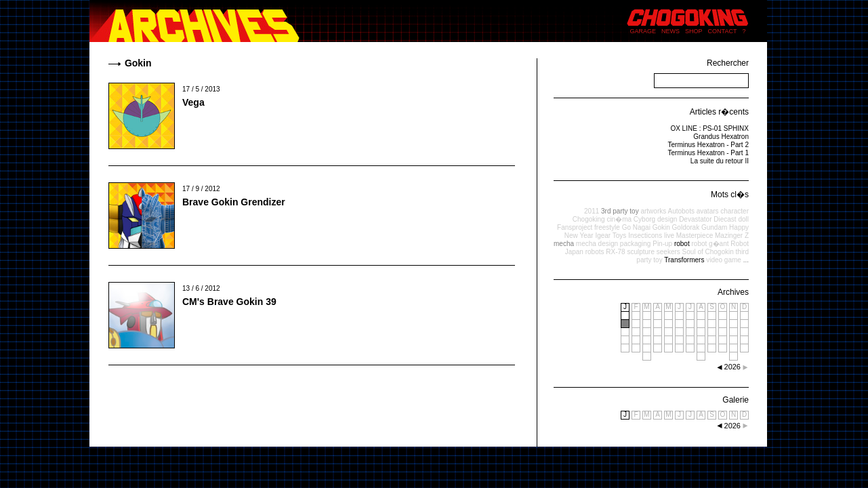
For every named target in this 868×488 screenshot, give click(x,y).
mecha (564, 244)
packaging (636, 244)
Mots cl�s (730, 195)
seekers (668, 252)
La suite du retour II (720, 161)
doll (743, 219)
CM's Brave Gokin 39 (229, 302)
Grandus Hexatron (721, 137)
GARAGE (643, 31)
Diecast (725, 219)
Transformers (684, 260)
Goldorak (686, 227)
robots (595, 252)
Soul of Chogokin (708, 252)
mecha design (597, 244)
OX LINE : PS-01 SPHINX (709, 128)
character (735, 211)
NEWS (670, 31)
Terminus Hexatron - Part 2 (709, 145)
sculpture (641, 252)
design (667, 219)
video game (724, 260)
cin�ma (619, 219)
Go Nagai (636, 227)
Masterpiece (695, 236)
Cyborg (644, 219)
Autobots (681, 211)
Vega (193, 102)
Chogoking (589, 219)
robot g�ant (710, 244)
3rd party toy (620, 211)
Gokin (661, 227)
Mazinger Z (732, 236)
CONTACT (723, 31)
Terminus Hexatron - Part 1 (709, 153)
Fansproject (575, 227)
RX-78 (615, 252)
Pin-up (662, 244)
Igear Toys (611, 236)
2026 (732, 426)
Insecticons (645, 236)
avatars (708, 211)
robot (682, 244)
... (746, 260)
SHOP (694, 31)
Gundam (714, 227)
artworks (653, 211)
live (669, 236)
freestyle (607, 227)
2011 (592, 211)
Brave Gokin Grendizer (234, 202)
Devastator (695, 219)
